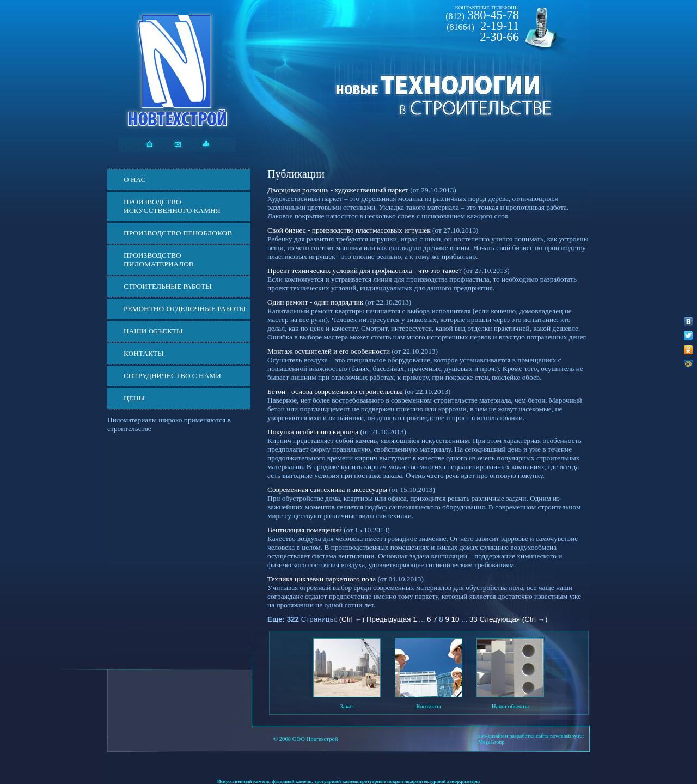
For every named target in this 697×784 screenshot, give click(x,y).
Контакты (144, 353)
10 (456, 619)
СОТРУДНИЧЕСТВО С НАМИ (172, 376)
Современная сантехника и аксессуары (327, 490)
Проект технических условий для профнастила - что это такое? (365, 271)
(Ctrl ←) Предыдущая (375, 619)
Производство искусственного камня (172, 206)
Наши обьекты (510, 706)
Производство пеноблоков (178, 233)
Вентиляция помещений (305, 530)
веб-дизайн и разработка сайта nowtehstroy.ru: (531, 736)
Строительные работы (168, 286)
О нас (134, 180)
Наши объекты (153, 331)
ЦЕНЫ (134, 398)
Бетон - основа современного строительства (335, 391)
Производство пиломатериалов (159, 260)
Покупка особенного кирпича (313, 432)
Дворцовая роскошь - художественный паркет (338, 190)
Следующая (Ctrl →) (513, 619)
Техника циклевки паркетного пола (322, 579)
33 (473, 619)
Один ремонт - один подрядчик (315, 302)
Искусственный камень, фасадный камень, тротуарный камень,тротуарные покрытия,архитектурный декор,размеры (349, 781)
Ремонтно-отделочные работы (185, 309)
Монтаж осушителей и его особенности (329, 351)
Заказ (347, 706)
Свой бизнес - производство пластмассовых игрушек (349, 230)
